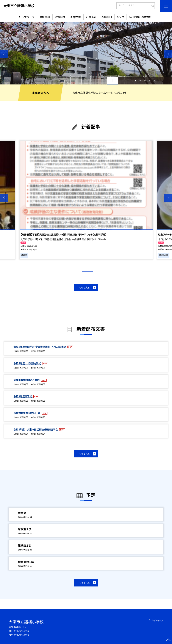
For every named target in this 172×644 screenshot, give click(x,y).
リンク (120, 17)
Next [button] (168, 54)
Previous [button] (4, 54)
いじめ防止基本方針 (140, 17)
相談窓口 (107, 17)
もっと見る (84, 288)
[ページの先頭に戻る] (168, 640)
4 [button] (150, 81)
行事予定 (91, 17)
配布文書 (76, 17)
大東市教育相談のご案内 (27, 380)
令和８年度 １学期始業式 (27, 363)
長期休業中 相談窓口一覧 (27, 413)
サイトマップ (157, 620)
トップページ (27, 17)
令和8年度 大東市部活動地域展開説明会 (36, 429)
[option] (86, 53)
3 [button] (145, 81)
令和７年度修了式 (23, 396)
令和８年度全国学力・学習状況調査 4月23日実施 (40, 347)
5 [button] (154, 81)
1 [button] (135, 81)
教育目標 (60, 17)
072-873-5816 (21, 631)
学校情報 (45, 17)
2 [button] (140, 81)
